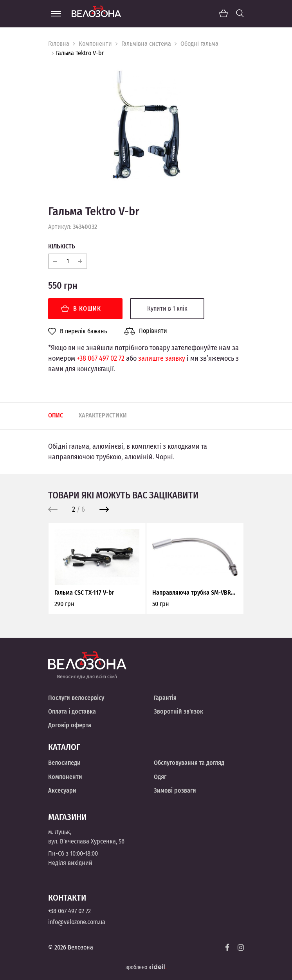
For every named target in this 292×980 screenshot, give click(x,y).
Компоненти (95, 44)
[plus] (80, 261)
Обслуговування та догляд (189, 763)
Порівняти (146, 331)
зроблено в (146, 967)
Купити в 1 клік (167, 308)
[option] (146, 125)
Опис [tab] (56, 415)
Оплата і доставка (72, 711)
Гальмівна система (146, 44)
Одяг (160, 777)
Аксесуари (62, 790)
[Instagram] (241, 948)
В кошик (81, 308)
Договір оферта (70, 725)
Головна (59, 44)
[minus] (55, 261)
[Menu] (56, 14)
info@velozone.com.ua (77, 922)
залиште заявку (162, 358)
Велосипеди (64, 763)
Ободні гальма (199, 44)
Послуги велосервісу (76, 698)
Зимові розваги (175, 790)
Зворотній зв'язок (178, 711)
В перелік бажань (78, 331)
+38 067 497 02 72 (101, 358)
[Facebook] (227, 947)
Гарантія (165, 698)
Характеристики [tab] (103, 415)
